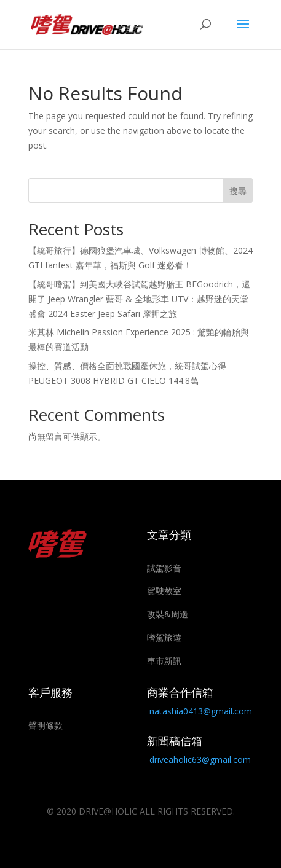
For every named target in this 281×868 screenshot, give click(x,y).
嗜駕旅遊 (164, 637)
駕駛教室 (164, 591)
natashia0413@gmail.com (201, 711)
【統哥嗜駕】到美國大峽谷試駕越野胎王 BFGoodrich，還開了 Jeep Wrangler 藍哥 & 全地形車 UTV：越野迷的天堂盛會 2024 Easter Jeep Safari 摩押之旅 (139, 299)
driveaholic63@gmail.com (200, 760)
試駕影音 (164, 568)
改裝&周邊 (168, 614)
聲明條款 (46, 725)
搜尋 (238, 191)
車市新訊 (164, 661)
